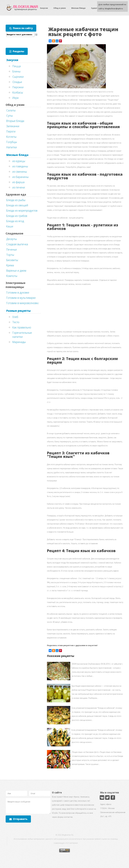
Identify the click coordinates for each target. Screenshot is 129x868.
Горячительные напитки (22, 335)
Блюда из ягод (15, 221)
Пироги (11, 131)
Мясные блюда (78, 8)
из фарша (18, 182)
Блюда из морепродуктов (22, 210)
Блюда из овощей (17, 205)
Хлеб (15, 317)
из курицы (19, 161)
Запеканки (13, 126)
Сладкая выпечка (17, 244)
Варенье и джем (16, 270)
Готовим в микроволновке (23, 303)
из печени (19, 187)
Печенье (12, 249)
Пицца (17, 66)
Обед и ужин (60, 8)
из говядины (20, 166)
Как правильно (22, 327)
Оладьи (17, 82)
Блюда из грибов (17, 216)
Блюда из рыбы (16, 200)
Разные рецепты (18, 311)
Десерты (12, 239)
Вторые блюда (15, 121)
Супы (10, 116)
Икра (15, 98)
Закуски (44, 8)
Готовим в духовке (18, 292)
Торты (10, 255)
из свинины (20, 171)
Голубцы (12, 142)
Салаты (11, 110)
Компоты (12, 276)
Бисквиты (12, 260)
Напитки (12, 147)
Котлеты (11, 137)
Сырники (18, 77)
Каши (10, 226)
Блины (16, 71)
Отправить (20, 819)
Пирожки (18, 87)
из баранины (20, 177)
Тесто (16, 322)
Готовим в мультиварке (21, 298)
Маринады (19, 342)
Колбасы (18, 92)
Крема (10, 265)
